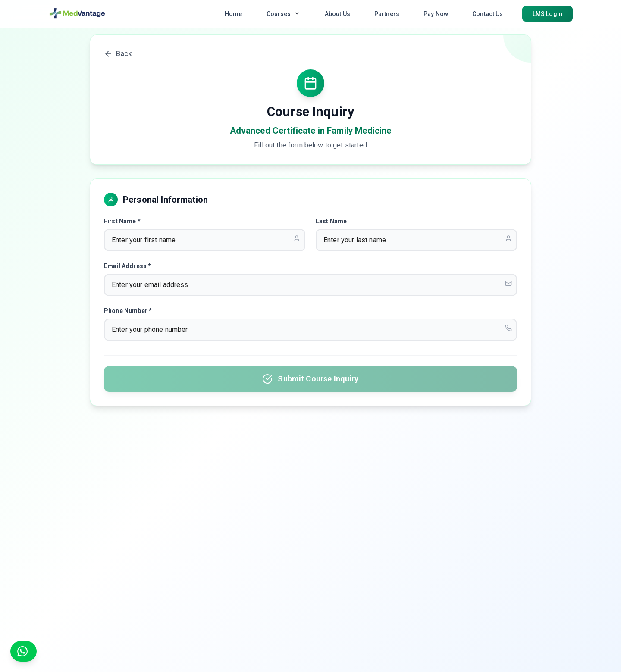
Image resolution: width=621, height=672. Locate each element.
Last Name (331, 221)
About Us (337, 14)
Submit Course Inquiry (310, 379)
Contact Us (488, 14)
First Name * (122, 221)
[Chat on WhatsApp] (24, 651)
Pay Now (436, 14)
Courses (284, 14)
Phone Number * (128, 311)
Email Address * (127, 266)
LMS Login (547, 14)
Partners (387, 14)
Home (234, 14)
